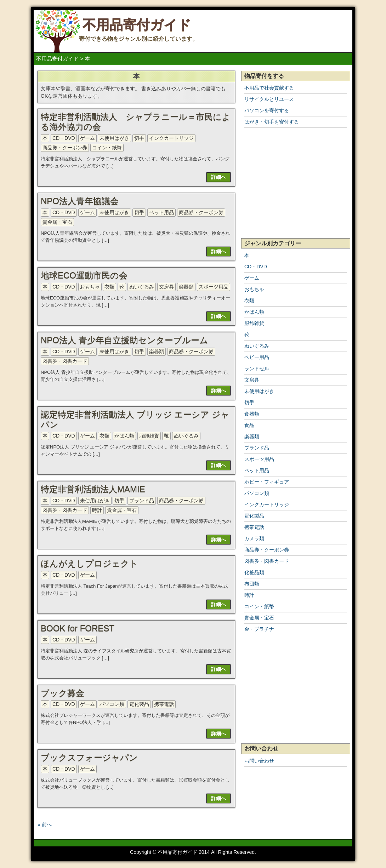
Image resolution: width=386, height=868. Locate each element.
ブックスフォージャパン (89, 757)
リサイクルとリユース (269, 99)
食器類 (252, 414)
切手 (139, 138)
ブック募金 (63, 693)
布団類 (252, 584)
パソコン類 (112, 704)
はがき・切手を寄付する (272, 122)
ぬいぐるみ (142, 287)
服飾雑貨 (149, 436)
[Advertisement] (296, 183)
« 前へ (45, 824)
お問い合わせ (259, 761)
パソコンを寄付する (267, 110)
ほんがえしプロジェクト (89, 563)
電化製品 (139, 704)
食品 (249, 425)
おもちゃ (90, 287)
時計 (97, 510)
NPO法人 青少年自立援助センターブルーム (124, 340)
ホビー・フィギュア (267, 482)
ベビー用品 (257, 357)
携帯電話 (164, 704)
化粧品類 (254, 572)
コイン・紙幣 (107, 148)
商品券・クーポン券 (65, 148)
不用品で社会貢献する (269, 88)
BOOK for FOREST (78, 628)
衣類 (109, 287)
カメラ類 (254, 538)
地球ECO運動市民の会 (84, 275)
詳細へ (218, 177)
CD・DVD (64, 138)
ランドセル (257, 369)
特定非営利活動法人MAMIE (93, 489)
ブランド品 (142, 501)
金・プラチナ (259, 629)
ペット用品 (161, 212)
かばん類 (124, 436)
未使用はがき (114, 138)
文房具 (166, 287)
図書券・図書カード (65, 361)
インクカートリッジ (171, 138)
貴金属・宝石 (57, 222)
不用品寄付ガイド (137, 25)
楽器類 (186, 287)
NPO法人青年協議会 (80, 201)
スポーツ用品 (214, 287)
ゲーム (87, 138)
